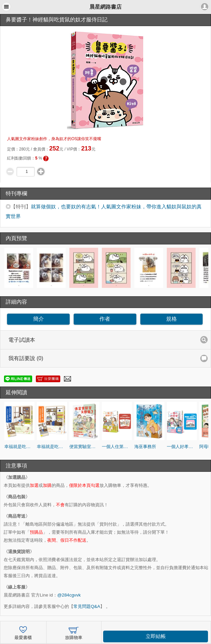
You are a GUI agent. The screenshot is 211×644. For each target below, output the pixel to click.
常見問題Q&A (87, 606)
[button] (6, 7)
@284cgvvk (69, 595)
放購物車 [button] (74, 632)
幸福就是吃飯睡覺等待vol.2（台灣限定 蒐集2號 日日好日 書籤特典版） (19, 447)
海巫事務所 (145, 447)
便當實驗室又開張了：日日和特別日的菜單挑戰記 (84, 447)
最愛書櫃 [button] (23, 632)
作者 (105, 319)
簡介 (39, 319)
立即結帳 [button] (156, 636)
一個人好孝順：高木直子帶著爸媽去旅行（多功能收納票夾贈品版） (182, 447)
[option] (19, 268)
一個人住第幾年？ (117, 447)
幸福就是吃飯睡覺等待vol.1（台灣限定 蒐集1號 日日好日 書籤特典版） (52, 447)
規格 (171, 319)
